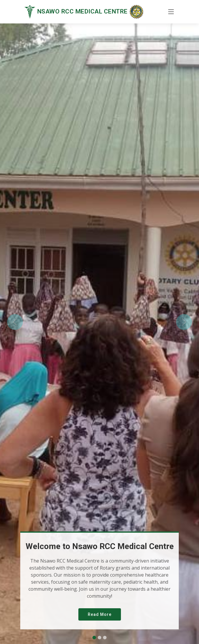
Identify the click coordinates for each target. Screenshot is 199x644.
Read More (100, 614)
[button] (15, 322)
